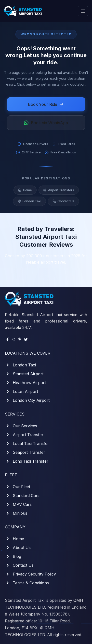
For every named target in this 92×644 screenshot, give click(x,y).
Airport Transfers (59, 191)
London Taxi (29, 202)
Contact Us (63, 202)
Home (25, 191)
